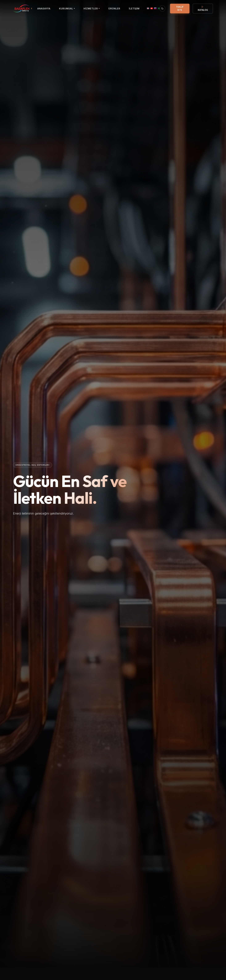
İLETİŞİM (134, 9)
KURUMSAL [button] (66, 9)
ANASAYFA (44, 9)
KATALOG (203, 8)
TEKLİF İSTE (180, 8)
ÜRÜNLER (114, 9)
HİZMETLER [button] (91, 9)
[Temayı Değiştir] (162, 8)
